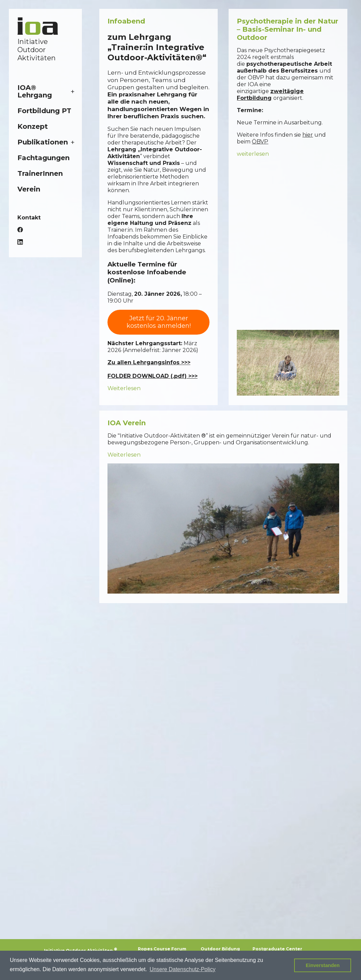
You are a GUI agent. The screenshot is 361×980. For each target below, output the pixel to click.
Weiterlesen (124, 388)
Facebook (20, 230)
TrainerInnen (40, 173)
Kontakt (29, 218)
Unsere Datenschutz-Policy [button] (182, 969)
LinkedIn (20, 242)
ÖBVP (260, 142)
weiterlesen (253, 154)
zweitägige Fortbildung (270, 95)
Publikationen (43, 142)
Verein (29, 189)
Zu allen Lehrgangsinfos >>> (149, 362)
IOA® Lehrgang (35, 91)
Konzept (33, 126)
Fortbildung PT (44, 111)
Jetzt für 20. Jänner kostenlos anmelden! (159, 322)
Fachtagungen (44, 158)
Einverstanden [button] (323, 965)
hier (308, 135)
